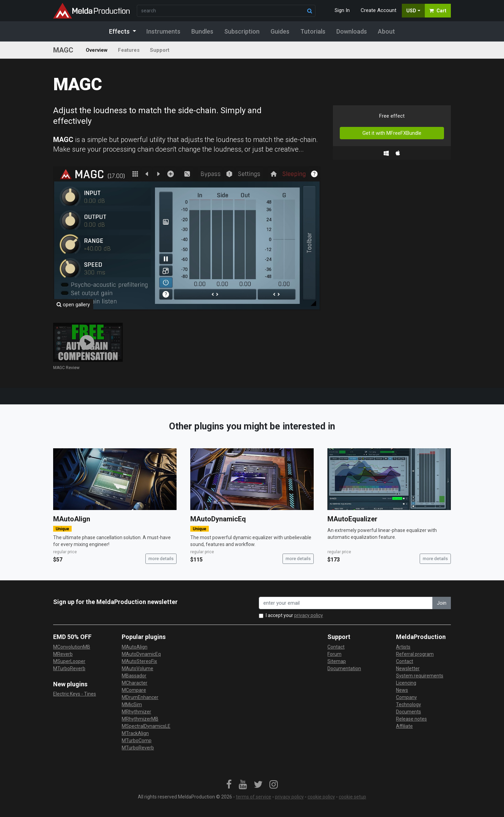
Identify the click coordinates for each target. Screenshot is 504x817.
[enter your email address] (346, 603)
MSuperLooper (69, 661)
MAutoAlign (72, 519)
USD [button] (411, 11)
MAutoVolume (137, 668)
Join (442, 603)
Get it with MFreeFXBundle (392, 133)
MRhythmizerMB (140, 719)
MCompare (134, 690)
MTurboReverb (69, 668)
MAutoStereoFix (139, 661)
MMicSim (132, 704)
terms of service (254, 797)
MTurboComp (137, 741)
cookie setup (352, 797)
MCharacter (135, 683)
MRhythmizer (136, 712)
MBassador (134, 676)
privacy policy (309, 615)
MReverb (63, 654)
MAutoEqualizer (352, 519)
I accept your (294, 615)
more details (161, 559)
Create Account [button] (379, 10)
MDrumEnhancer (140, 697)
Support (160, 50)
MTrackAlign (135, 733)
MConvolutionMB (72, 647)
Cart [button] (438, 11)
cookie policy (321, 797)
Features (129, 50)
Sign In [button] (342, 10)
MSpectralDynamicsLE (146, 726)
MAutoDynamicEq (218, 519)
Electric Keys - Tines (75, 694)
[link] (229, 785)
